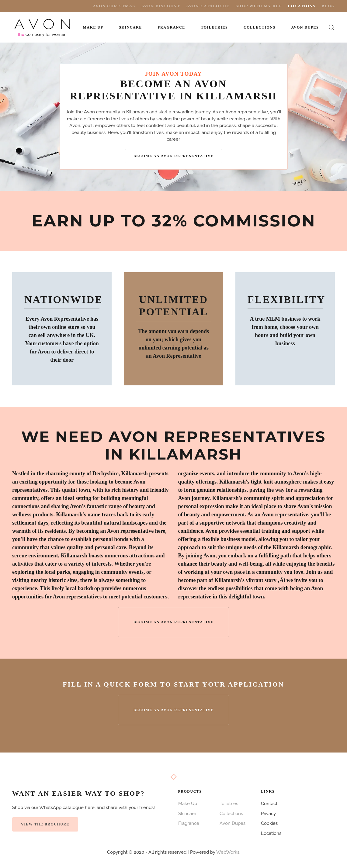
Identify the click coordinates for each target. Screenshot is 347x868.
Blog (328, 6)
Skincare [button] (130, 27)
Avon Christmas (114, 6)
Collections (260, 27)
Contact (269, 804)
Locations (302, 6)
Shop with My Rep (259, 6)
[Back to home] (43, 27)
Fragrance (189, 823)
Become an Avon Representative (174, 156)
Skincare (187, 814)
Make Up (188, 804)
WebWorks (228, 852)
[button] (331, 27)
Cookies (269, 823)
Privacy (268, 814)
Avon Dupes (305, 27)
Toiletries (229, 804)
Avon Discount (161, 6)
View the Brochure (45, 824)
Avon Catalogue (208, 6)
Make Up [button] (93, 27)
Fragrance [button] (171, 27)
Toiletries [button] (214, 27)
